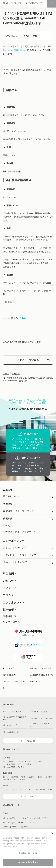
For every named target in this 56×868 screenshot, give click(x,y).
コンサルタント (12, 602)
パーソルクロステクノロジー (41, 718)
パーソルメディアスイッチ (19, 531)
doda (5, 777)
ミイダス (49, 777)
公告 (5, 688)
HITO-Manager (9, 822)
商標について (35, 681)
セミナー (8, 588)
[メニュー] (52, 4)
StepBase (24, 827)
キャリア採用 (12, 622)
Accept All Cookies (28, 862)
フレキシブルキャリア (12, 764)
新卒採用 (9, 616)
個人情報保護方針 (10, 675)
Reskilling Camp (10, 827)
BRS (40, 777)
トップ (6, 374)
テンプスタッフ (9, 761)
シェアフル (17, 789)
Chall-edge (29, 764)
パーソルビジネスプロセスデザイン (15, 718)
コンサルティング (14, 541)
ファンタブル (39, 761)
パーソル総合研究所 (11, 732)
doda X (23, 779)
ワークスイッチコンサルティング (32, 818)
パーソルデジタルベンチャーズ (41, 725)
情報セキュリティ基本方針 (40, 668)
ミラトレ (29, 789)
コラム (7, 595)
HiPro (51, 789)
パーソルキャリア (10, 725)
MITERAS (22, 822)
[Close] (52, 834)
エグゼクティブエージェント (23, 777)
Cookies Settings (28, 853)
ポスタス (33, 822)
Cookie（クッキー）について (15, 681)
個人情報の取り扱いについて (41, 675)
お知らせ (16, 374)
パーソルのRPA (9, 818)
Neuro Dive (40, 789)
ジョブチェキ (25, 761)
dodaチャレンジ (10, 779)
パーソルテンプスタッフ (39, 711)
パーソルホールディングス (14, 711)
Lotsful (6, 789)
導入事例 (8, 573)
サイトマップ (8, 668)
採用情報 (8, 610)
